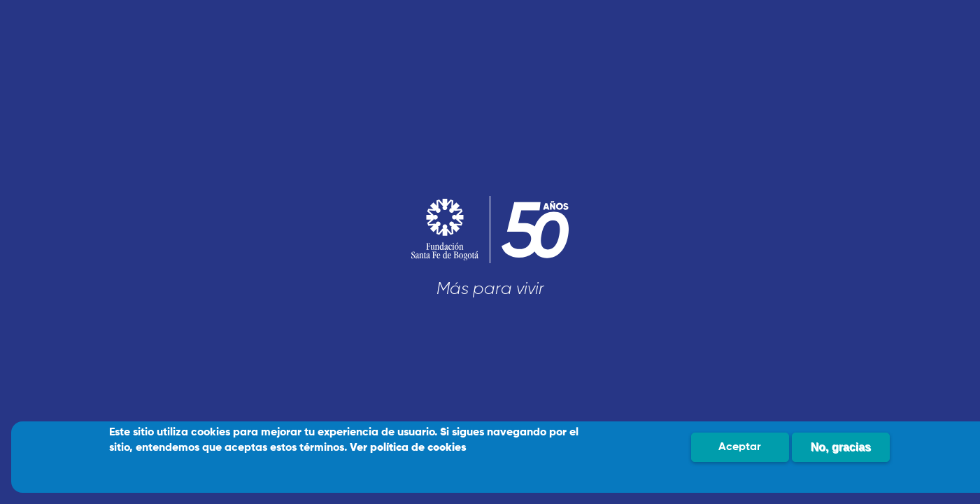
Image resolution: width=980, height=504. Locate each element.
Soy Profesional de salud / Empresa (221, 351)
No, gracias (841, 447)
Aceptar (740, 447)
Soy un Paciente (221, 302)
